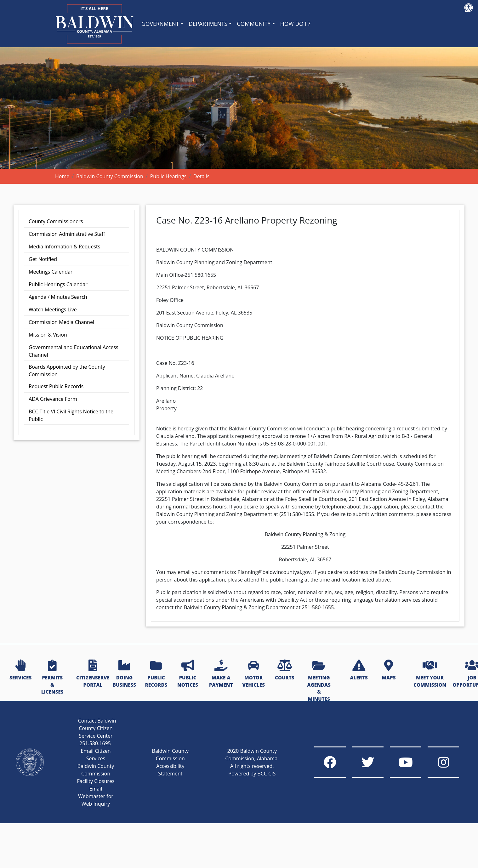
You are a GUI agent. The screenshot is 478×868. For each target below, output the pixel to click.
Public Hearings (168, 176)
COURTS (285, 670)
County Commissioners (56, 221)
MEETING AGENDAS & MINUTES (319, 681)
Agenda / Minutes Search (58, 297)
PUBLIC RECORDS (156, 674)
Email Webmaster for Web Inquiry (96, 796)
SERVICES (20, 670)
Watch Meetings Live (53, 309)
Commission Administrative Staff (67, 234)
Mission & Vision (48, 335)
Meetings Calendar (51, 272)
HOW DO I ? (295, 24)
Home (62, 176)
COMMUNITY (254, 24)
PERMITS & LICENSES (52, 677)
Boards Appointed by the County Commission (67, 371)
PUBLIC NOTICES (188, 674)
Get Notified (43, 259)
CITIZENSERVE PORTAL (93, 674)
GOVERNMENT (160, 24)
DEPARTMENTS (208, 24)
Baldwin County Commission (110, 176)
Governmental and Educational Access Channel (74, 351)
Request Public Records (56, 386)
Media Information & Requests (64, 247)
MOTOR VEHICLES (253, 674)
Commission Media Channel (61, 322)
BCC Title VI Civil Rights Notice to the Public (71, 415)
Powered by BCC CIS (252, 774)
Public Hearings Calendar (58, 284)
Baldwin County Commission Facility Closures (96, 774)
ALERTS (359, 670)
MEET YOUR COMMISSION (430, 674)
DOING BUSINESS (124, 674)
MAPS (389, 670)
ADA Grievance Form (53, 399)
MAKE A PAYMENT (221, 674)
